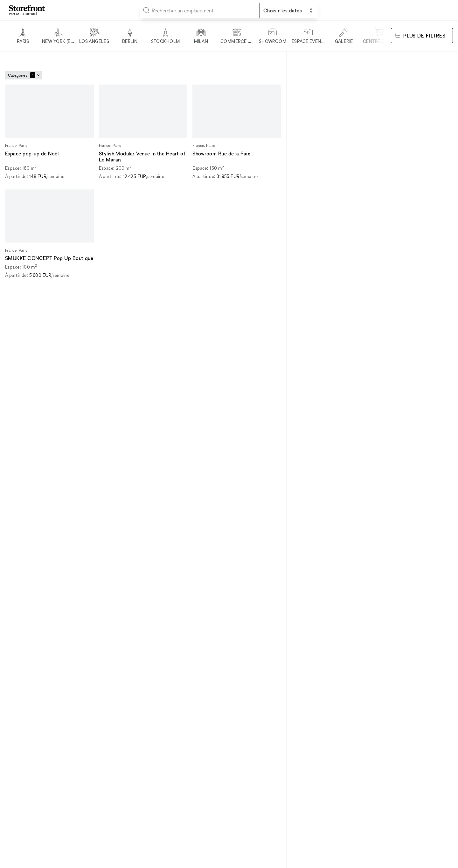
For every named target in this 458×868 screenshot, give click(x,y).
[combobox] (200, 10)
